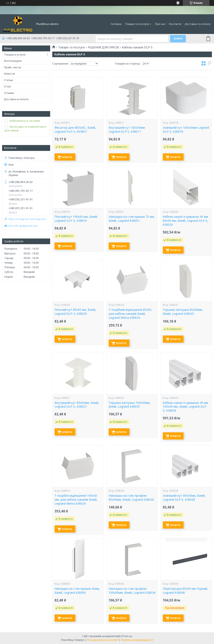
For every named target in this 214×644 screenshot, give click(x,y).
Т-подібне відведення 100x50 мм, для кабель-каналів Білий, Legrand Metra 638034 (76, 500)
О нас (8, 86)
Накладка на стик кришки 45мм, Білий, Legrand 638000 (77, 591)
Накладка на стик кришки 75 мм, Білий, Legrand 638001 (132, 219)
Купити (67, 157)
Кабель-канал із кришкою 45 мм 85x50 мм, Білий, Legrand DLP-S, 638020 (185, 221)
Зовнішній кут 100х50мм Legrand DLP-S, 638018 (186, 130)
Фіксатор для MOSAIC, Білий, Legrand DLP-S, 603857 (75, 130)
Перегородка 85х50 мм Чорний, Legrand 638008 (185, 591)
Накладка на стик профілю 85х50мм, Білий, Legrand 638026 (131, 498)
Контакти (175, 24)
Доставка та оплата (197, 24)
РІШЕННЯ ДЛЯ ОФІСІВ (103, 47)
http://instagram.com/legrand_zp (28, 219)
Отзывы (9, 93)
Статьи (8, 80)
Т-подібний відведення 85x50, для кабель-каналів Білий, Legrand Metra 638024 (130, 314)
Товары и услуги (15, 54)
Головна (116, 24)
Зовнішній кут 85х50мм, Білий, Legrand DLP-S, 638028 (184, 498)
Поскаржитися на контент (103, 640)
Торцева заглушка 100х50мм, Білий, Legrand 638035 (130, 405)
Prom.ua (127, 636)
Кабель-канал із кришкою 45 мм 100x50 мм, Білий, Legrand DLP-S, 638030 (185, 407)
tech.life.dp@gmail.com (23, 226)
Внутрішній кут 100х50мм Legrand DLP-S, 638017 (127, 130)
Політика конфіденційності (137, 640)
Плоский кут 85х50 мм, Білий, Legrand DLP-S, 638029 (75, 312)
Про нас (160, 24)
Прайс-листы (13, 67)
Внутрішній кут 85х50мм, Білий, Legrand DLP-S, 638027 (77, 405)
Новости (10, 74)
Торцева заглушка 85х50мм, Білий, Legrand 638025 (183, 312)
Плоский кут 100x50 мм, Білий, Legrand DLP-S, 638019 (76, 219)
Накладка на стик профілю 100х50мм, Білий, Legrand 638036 (132, 591)
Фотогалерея (13, 61)
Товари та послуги (137, 24)
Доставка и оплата (16, 99)
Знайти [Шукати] (178, 39)
